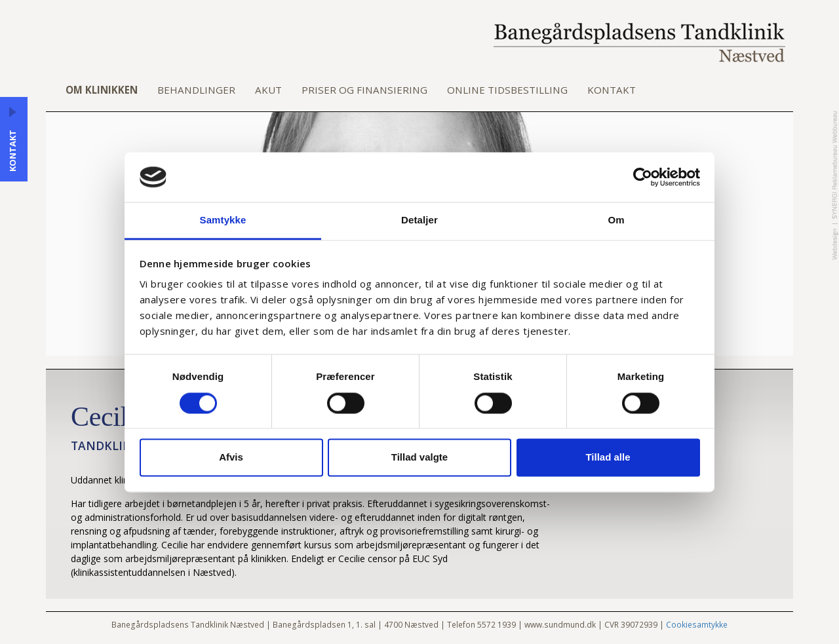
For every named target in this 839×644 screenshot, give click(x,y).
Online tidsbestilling (507, 90)
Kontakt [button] (612, 90)
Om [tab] (616, 220)
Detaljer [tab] (419, 220)
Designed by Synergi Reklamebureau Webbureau (835, 186)
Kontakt (12, 151)
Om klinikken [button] (102, 90)
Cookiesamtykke (697, 624)
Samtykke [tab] (223, 220)
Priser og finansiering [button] (364, 90)
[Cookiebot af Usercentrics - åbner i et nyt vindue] (643, 177)
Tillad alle (608, 458)
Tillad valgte (419, 458)
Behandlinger (196, 90)
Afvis (231, 458)
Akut (268, 90)
